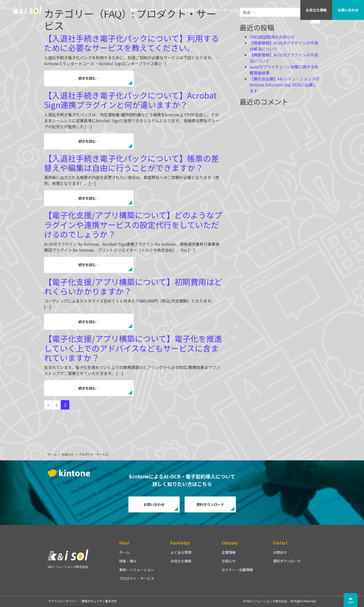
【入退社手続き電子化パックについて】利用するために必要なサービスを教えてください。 (131, 43)
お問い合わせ (154, 504)
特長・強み (114, 10)
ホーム (124, 552)
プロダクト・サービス (220, 10)
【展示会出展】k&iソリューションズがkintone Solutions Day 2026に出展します (285, 85)
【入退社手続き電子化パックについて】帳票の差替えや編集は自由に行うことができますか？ (131, 163)
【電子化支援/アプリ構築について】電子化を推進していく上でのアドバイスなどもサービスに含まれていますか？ (133, 348)
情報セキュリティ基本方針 (99, 601)
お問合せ (280, 552)
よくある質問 (184, 10)
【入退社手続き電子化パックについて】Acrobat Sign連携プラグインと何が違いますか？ (130, 100)
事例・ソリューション (148, 10)
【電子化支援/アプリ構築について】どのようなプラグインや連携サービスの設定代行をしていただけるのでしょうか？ (133, 224)
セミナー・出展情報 (237, 570)
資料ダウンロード (210, 504)
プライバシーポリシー (63, 601)
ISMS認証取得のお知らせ (272, 37)
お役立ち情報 (181, 561)
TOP (351, 602)
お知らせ (229, 561)
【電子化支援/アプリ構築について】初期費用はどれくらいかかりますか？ (133, 286)
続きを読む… (89, 78)
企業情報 (252, 10)
